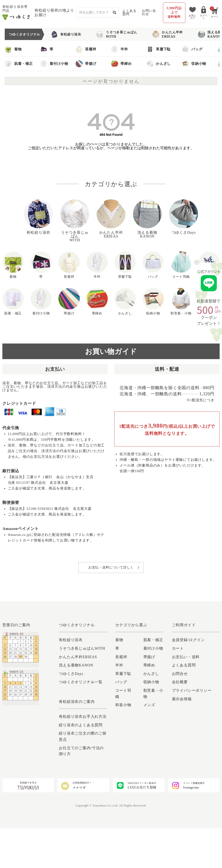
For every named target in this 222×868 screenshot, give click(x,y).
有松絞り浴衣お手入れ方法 (83, 716)
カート (178, 648)
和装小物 (123, 705)
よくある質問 (129, 12)
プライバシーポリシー (192, 690)
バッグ (192, 49)
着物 (13, 49)
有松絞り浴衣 (66, 34)
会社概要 (180, 682)
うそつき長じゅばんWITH (117, 34)
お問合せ (180, 674)
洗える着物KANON (76, 665)
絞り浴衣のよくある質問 (81, 725)
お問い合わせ (149, 12)
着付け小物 (54, 64)
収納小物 (194, 64)
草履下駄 (159, 49)
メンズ (149, 705)
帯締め (121, 64)
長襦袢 (86, 49)
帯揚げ (86, 64)
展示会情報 (182, 699)
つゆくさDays (71, 674)
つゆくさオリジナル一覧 (81, 682)
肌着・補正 (19, 64)
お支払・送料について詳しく (111, 567)
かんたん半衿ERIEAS (168, 34)
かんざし (159, 64)
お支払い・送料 (186, 657)
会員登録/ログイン (188, 640)
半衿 (120, 49)
